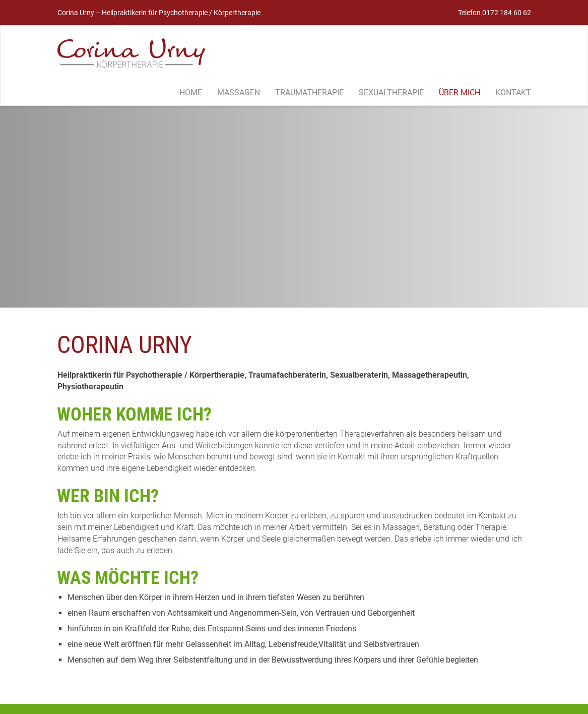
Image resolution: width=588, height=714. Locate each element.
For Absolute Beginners (338, 584)
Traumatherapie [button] (309, 93)
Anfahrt (494, 648)
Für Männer (320, 564)
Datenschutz (426, 648)
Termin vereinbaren (87, 584)
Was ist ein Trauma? (211, 544)
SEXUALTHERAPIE (331, 529)
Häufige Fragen (82, 574)
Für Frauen (319, 554)
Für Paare (317, 574)
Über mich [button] (460, 93)
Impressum (463, 648)
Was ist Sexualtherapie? (339, 544)
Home (191, 93)
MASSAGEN (77, 529)
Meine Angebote (83, 564)
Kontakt (513, 93)
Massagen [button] (239, 93)
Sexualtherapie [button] (391, 93)
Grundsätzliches (83, 544)
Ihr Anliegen (76, 554)
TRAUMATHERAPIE (210, 529)
